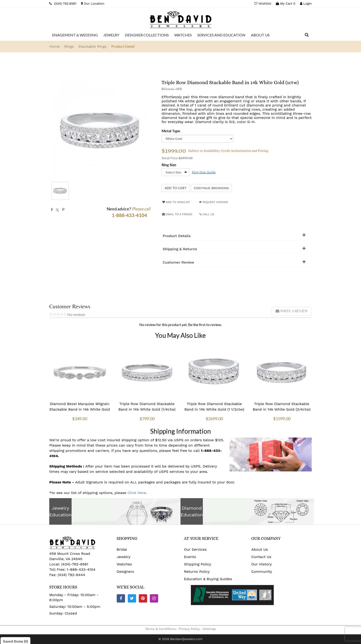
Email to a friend (177, 214)
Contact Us (261, 557)
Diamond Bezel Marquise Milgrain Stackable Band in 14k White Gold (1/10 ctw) (80, 409)
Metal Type (171, 131)
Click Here (137, 493)
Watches (124, 564)
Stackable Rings (92, 46)
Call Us (207, 214)
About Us (260, 549)
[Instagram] (154, 598)
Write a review (292, 311)
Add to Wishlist (176, 202)
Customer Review (179, 262)
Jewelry (124, 557)
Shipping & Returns (180, 249)
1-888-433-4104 (81, 569)
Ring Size (169, 165)
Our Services (195, 549)
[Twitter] (132, 598)
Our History (262, 564)
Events (190, 557)
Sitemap (209, 629)
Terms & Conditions (160, 629)
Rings (69, 46)
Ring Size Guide (204, 172)
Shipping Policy (198, 564)
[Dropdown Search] (307, 35)
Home (55, 46)
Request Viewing (213, 202)
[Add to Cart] (176, 188)
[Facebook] (121, 598)
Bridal (122, 549)
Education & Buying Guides (208, 579)
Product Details (177, 236)
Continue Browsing (211, 188)
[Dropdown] (75, 35)
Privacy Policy (189, 629)
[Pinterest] (143, 598)
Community (262, 572)
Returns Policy (197, 572)
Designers (125, 572)
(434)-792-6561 (74, 564)
